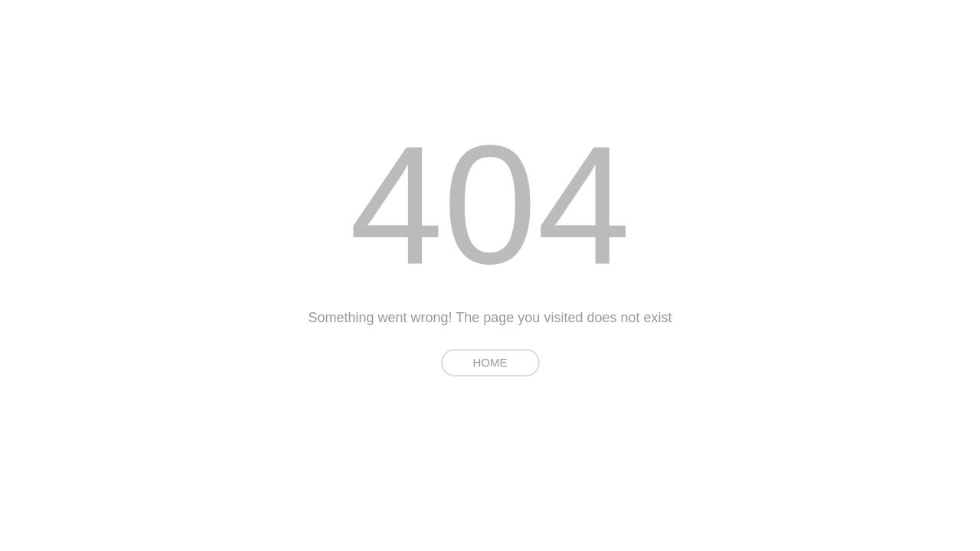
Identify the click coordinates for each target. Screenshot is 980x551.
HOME (490, 362)
